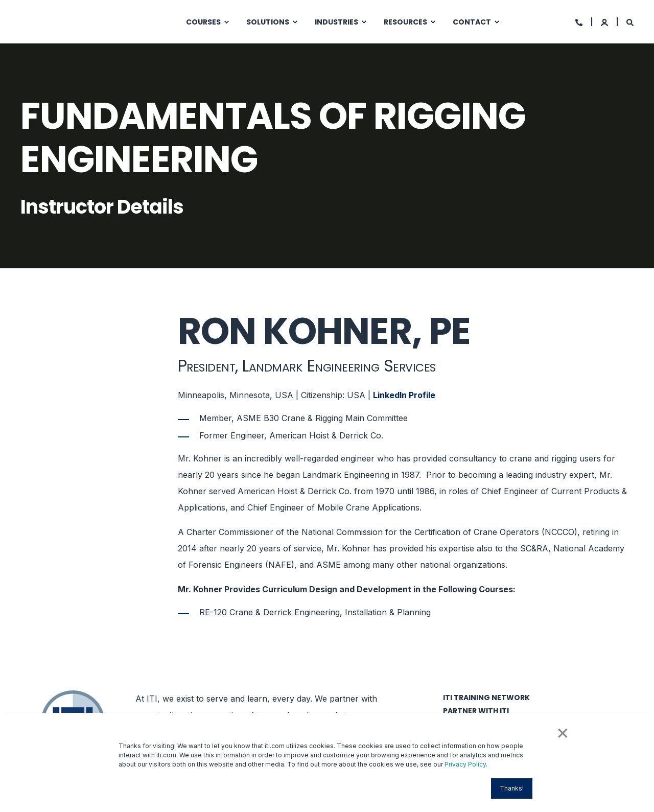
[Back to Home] (82, 21)
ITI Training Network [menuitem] (486, 698)
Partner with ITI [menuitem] (476, 711)
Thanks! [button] (512, 788)
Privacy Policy (465, 764)
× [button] (562, 732)
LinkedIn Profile (404, 395)
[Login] (605, 22)
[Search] (630, 22)
